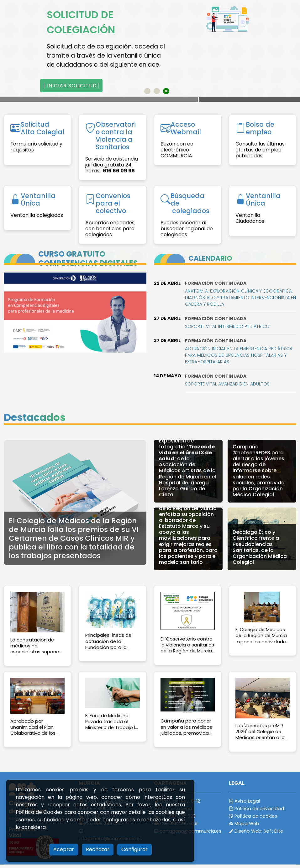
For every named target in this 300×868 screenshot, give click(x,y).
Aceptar (64, 849)
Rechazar (98, 849)
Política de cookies (253, 816)
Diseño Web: (256, 831)
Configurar (134, 849)
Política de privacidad (256, 809)
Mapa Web (244, 824)
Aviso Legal (244, 801)
